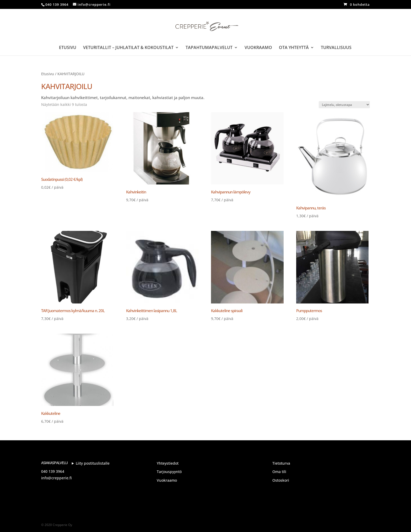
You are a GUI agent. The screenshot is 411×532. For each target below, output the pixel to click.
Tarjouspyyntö (169, 472)
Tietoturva (281, 463)
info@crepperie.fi (56, 478)
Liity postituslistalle (93, 463)
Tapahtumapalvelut (209, 48)
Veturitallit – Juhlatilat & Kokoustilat (128, 48)
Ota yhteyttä (294, 48)
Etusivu (68, 48)
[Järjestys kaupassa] (344, 105)
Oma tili (279, 472)
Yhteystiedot (168, 463)
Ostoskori (281, 480)
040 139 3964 (53, 471)
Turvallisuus (336, 48)
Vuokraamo (258, 48)
